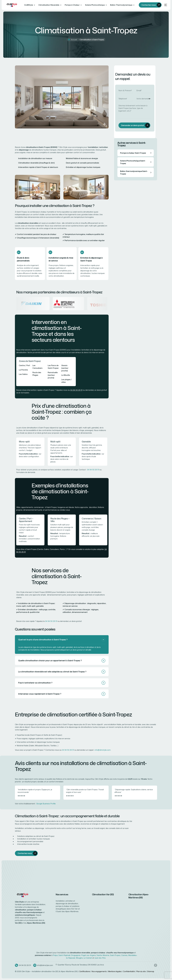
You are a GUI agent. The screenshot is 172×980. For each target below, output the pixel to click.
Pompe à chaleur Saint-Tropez (136, 153)
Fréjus (55, 955)
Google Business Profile (46, 804)
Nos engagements (99, 971)
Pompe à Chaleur (72, 5)
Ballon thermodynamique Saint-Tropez (136, 173)
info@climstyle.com (103, 750)
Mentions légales (115, 971)
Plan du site (141, 971)
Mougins (79, 958)
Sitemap (151, 971)
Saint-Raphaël (64, 955)
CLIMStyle (29, 5)
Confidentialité (129, 971)
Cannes (124, 955)
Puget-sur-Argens (89, 955)
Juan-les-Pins (100, 958)
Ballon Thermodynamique (121, 5)
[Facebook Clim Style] (156, 965)
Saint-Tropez (115, 955)
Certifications (85, 971)
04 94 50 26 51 (76, 390)
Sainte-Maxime (103, 955)
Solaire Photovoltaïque (95, 5)
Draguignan (76, 955)
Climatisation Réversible (49, 5)
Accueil (74, 39)
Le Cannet (88, 958)
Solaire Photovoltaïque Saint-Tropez (136, 162)
